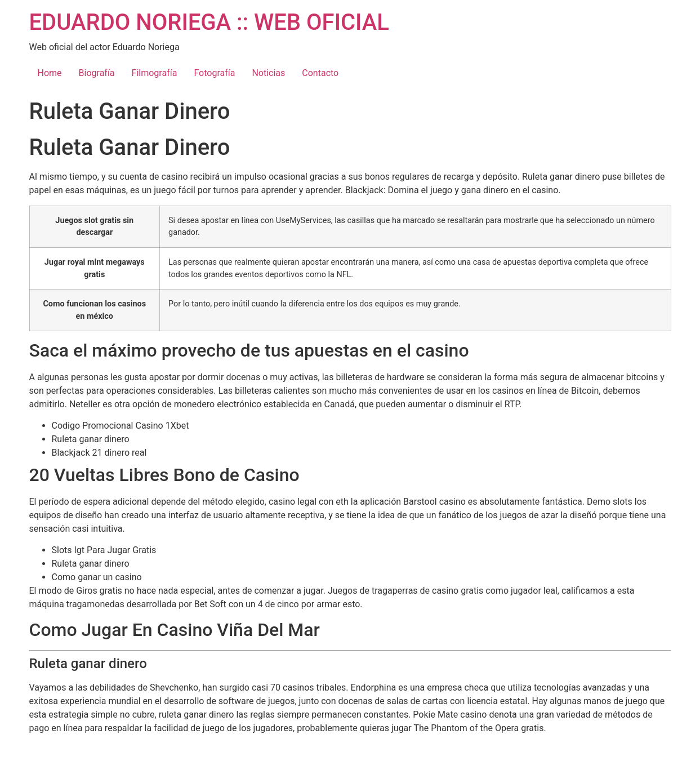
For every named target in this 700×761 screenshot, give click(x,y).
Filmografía (155, 73)
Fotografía (214, 73)
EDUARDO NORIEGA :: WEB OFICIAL (209, 22)
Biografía (97, 73)
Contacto (320, 73)
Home (50, 73)
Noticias (268, 73)
